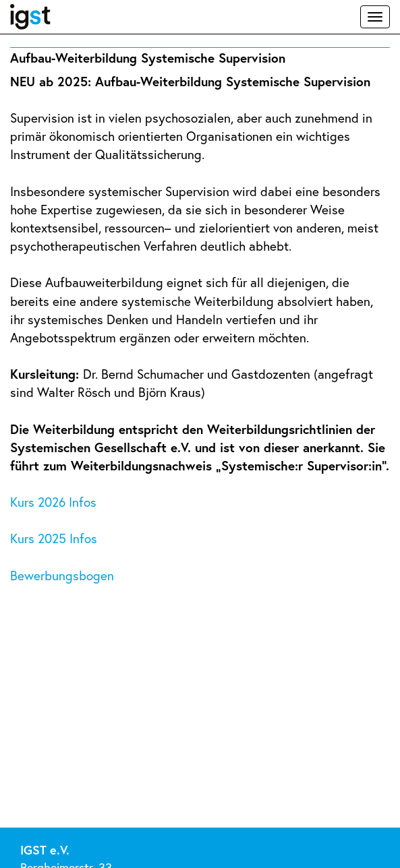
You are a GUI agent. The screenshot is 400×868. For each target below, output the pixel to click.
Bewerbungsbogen (62, 575)
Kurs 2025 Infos (55, 538)
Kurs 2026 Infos (55, 502)
